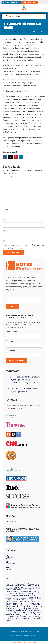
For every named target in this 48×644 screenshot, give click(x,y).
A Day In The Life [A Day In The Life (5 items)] (11, 584)
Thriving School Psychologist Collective (24, 8)
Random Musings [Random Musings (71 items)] (29, 603)
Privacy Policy (31, 642)
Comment (7, 177)
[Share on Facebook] (5, 157)
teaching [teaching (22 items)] (36, 617)
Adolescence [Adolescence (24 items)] (22, 584)
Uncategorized (38, 31)
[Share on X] (10, 157)
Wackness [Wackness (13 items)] (24, 619)
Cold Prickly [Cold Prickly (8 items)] (37, 588)
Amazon (11, 557)
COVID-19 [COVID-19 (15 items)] (26, 590)
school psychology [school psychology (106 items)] (24, 612)
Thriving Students (30, 2)
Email (6, 220)
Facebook (11, 563)
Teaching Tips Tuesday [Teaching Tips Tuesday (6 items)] (13, 619)
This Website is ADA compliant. (24, 635)
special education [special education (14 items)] (18, 617)
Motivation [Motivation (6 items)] (37, 596)
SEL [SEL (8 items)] (35, 615)
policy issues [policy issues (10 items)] (11, 600)
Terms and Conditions (19, 642)
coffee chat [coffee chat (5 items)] (29, 588)
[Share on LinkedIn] (21, 157)
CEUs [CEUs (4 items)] (25, 588)
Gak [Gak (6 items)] (41, 592)
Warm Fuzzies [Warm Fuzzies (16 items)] (34, 618)
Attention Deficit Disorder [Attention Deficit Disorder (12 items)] (16, 586)
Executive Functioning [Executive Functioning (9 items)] (19, 592)
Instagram (12, 569)
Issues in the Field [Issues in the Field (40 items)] (16, 594)
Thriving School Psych (11, 2)
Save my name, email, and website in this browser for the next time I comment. (23, 247)
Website (6, 231)
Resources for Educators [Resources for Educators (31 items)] (19, 606)
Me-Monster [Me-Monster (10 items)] (20, 596)
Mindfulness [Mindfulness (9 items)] (29, 596)
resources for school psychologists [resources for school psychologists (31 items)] (24, 607)
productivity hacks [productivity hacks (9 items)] (28, 599)
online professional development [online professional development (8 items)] (17, 598)
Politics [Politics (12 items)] (18, 599)
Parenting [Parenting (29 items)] (33, 598)
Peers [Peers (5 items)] (40, 598)
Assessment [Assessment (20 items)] (33, 584)
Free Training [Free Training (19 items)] (33, 591)
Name (6, 209)
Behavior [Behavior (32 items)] (18, 588)
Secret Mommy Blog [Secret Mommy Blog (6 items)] (27, 615)
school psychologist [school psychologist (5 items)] (24, 610)
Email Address (12, 332)
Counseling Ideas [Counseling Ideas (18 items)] (14, 590)
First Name (10, 341)
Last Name (10, 351)
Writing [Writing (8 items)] (8, 620)
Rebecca (9, 31)
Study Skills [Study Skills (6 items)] (29, 617)
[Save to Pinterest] (16, 157)
